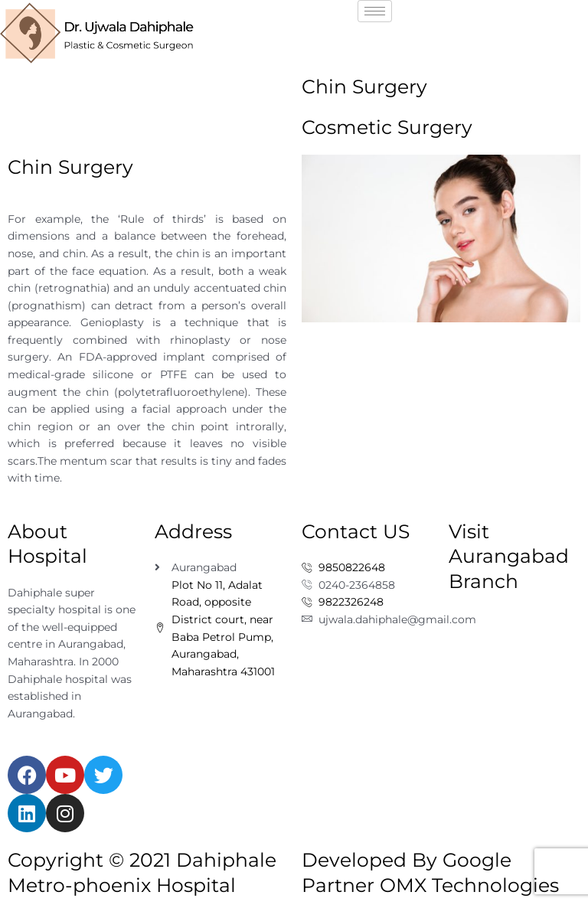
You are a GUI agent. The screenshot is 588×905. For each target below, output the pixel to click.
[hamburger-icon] (375, 11)
